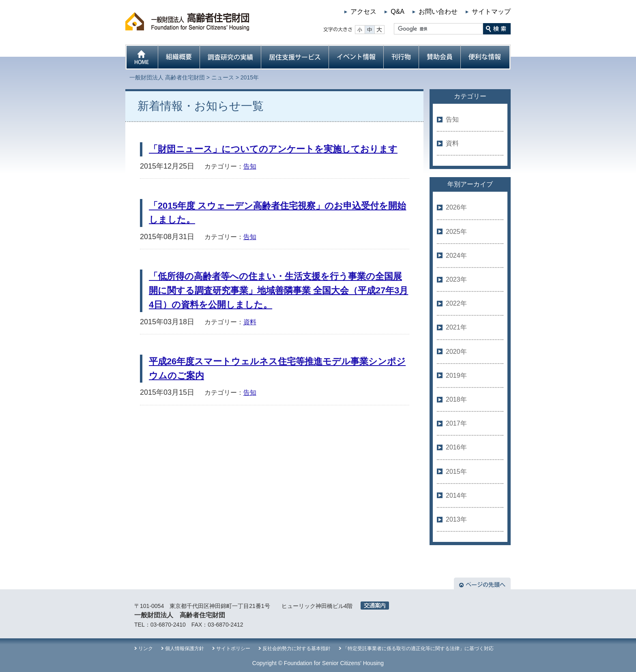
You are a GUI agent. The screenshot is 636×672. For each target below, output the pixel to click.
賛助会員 (439, 57)
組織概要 (179, 57)
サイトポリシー (233, 648)
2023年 (456, 279)
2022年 (456, 303)
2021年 (456, 327)
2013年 (456, 519)
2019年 (456, 376)
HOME (142, 57)
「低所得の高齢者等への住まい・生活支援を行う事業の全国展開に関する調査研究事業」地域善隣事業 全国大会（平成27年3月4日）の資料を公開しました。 (278, 290)
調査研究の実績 (230, 57)
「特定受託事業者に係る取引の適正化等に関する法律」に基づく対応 (418, 648)
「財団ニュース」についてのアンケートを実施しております (273, 149)
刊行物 (401, 57)
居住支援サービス (295, 57)
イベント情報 (356, 57)
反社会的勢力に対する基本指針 (297, 648)
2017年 (456, 423)
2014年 (456, 495)
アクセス (363, 12)
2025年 (456, 232)
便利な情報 (486, 57)
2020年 (456, 352)
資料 (250, 322)
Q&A (397, 12)
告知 (250, 166)
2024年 (456, 256)
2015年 (456, 472)
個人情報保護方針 (185, 648)
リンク (146, 648)
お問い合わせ (438, 12)
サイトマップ (491, 12)
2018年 (456, 399)
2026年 (456, 207)
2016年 (456, 447)
